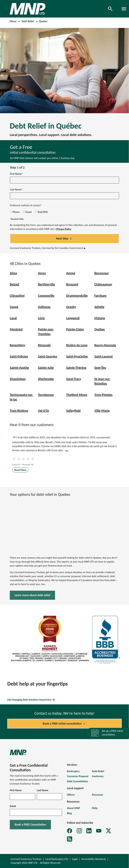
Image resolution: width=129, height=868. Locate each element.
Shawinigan (18, 379)
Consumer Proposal (78, 776)
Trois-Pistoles (103, 395)
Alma (13, 273)
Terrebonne (46, 395)
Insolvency (98, 776)
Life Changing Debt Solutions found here (31, 700)
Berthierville (47, 284)
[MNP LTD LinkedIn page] (89, 831)
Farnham (100, 296)
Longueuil (73, 318)
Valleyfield (73, 411)
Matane (100, 318)
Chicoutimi (17, 296)
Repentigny (17, 345)
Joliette (99, 307)
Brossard (72, 284)
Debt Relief (28, 21)
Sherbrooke (46, 379)
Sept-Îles (100, 368)
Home (13, 21)
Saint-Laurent (104, 356)
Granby (71, 307)
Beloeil (15, 284)
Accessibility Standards (94, 859)
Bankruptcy (73, 771)
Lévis (41, 318)
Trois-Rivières (19, 411)
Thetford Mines (77, 395)
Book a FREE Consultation (30, 825)
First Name (16, 790)
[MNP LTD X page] (109, 831)
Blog (69, 813)
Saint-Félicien (19, 356)
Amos (42, 273)
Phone (15, 212)
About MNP (73, 808)
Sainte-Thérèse (76, 368)
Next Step (65, 239)
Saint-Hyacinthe (77, 356)
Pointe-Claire (75, 329)
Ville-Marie (102, 411)
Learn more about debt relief (32, 595)
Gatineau (44, 307)
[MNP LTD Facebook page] (70, 831)
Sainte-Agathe (19, 368)
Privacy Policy (64, 229)
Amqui (71, 273)
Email (27, 212)
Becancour (102, 273)
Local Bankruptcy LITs (57, 859)
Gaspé (14, 307)
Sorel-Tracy (74, 379)
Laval (13, 318)
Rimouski (44, 345)
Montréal (16, 329)
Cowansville (46, 296)
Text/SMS (41, 212)
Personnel (97, 795)
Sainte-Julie (46, 368)
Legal (75, 859)
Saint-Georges (48, 356)
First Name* (16, 174)
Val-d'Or (44, 411)
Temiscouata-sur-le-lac (21, 397)
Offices (71, 795)
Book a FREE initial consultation (64, 724)
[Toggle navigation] (124, 9)
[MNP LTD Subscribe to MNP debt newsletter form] (70, 839)
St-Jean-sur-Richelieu (102, 381)
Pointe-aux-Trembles (46, 332)
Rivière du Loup (77, 345)
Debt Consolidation (78, 781)
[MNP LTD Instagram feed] (79, 831)
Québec (100, 329)
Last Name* (16, 189)
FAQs (95, 808)
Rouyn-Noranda (105, 345)
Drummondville (77, 296)
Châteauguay (103, 284)
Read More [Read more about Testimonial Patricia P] (20, 470)
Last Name (43, 790)
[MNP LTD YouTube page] (99, 831)
